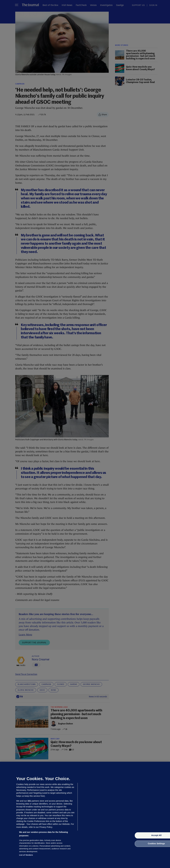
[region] (85, 815)
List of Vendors (26, 855)
